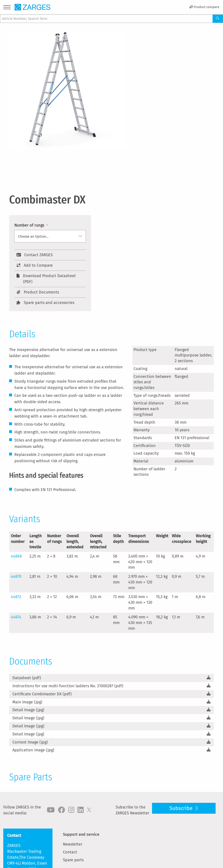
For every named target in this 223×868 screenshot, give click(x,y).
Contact (70, 852)
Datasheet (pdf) (27, 678)
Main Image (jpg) (27, 702)
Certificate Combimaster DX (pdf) (42, 694)
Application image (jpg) (33, 750)
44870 (16, 576)
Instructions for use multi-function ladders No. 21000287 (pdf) (68, 686)
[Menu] (7, 8)
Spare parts (73, 860)
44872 (16, 597)
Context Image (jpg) (30, 742)
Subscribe (182, 808)
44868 (16, 556)
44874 (16, 617)
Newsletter (73, 844)
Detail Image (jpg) (28, 710)
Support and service (81, 834)
